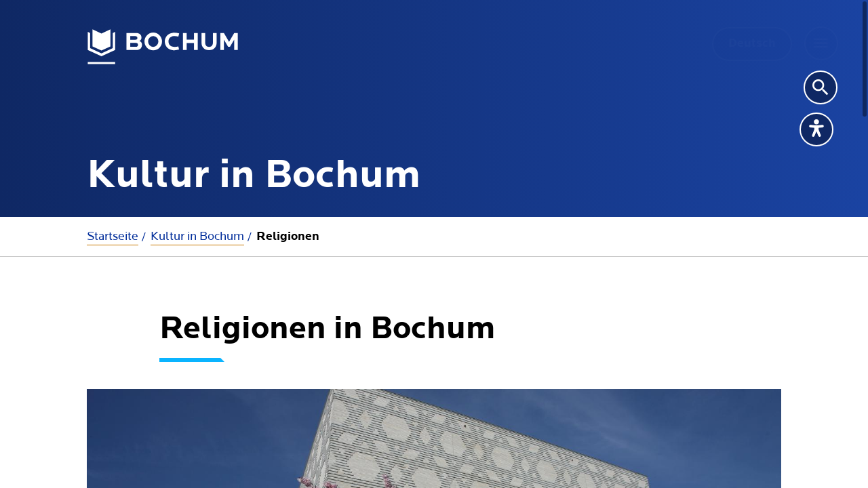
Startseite (113, 236)
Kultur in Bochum (197, 236)
